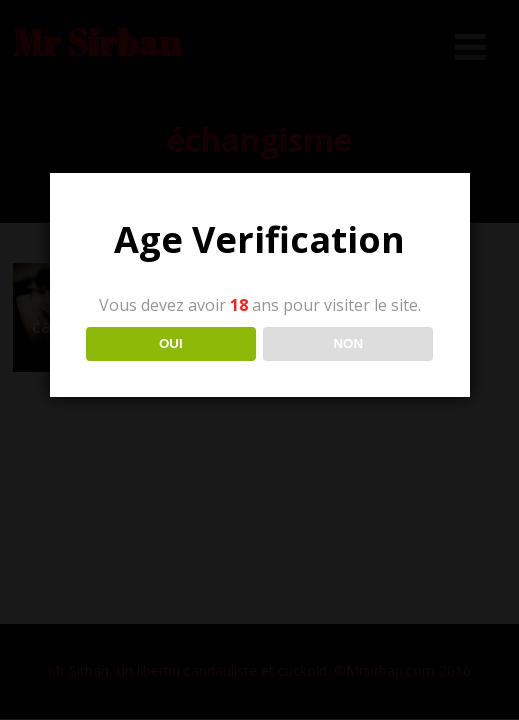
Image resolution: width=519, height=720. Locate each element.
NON (348, 343)
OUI (171, 343)
